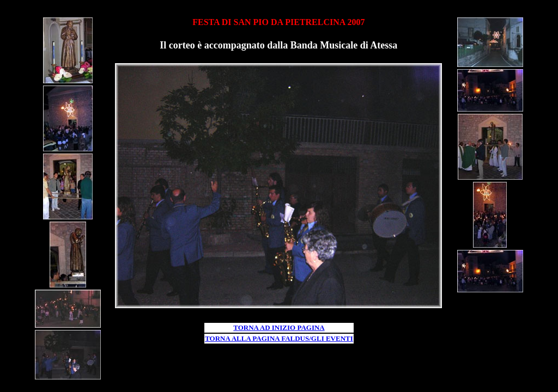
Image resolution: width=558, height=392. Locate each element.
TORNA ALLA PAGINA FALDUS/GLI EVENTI (279, 338)
